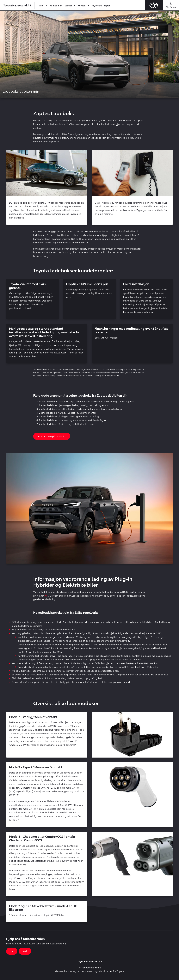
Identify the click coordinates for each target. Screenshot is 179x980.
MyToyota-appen (101, 5)
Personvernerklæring (89, 967)
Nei (25, 951)
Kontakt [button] (82, 5)
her (47, 595)
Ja (12, 951)
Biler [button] (42, 5)
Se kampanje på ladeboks (52, 436)
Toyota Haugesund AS (17, 5)
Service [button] (69, 5)
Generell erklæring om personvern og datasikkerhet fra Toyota (90, 971)
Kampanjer (56, 5)
